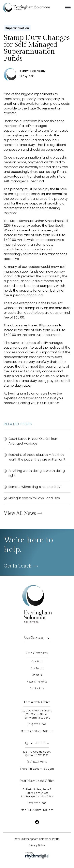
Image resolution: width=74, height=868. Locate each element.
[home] (33, 8)
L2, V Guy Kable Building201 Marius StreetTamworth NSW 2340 (37, 714)
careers (37, 675)
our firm (37, 661)
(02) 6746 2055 (37, 762)
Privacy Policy (37, 845)
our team (37, 668)
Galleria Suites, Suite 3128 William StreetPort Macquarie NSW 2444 (37, 793)
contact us (37, 688)
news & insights (37, 682)
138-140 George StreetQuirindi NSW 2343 (37, 753)
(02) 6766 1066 (37, 724)
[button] (68, 8)
